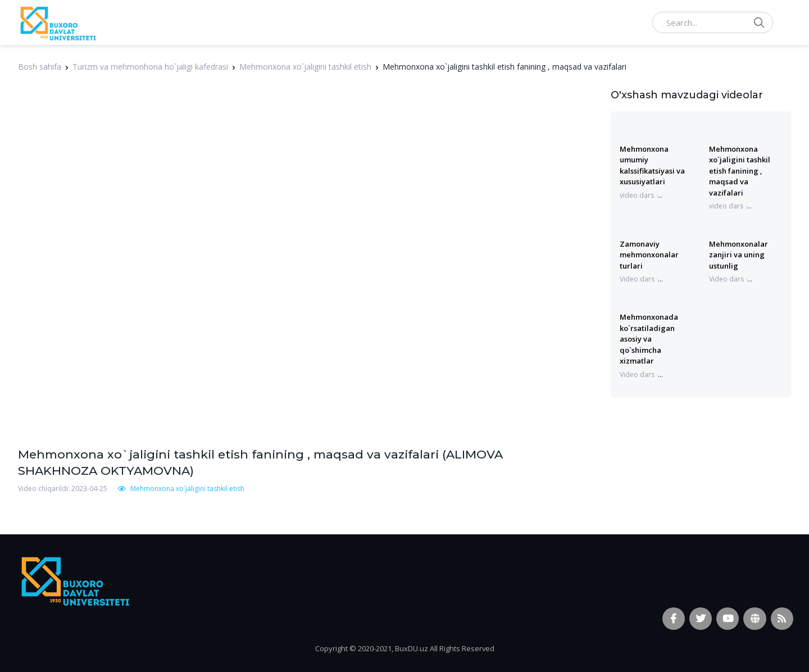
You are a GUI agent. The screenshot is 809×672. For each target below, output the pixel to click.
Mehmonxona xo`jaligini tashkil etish (305, 67)
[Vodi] (57, 22)
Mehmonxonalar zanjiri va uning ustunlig (738, 255)
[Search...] (713, 22)
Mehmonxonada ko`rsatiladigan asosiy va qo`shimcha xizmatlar (649, 339)
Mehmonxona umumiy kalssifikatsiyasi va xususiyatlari (652, 165)
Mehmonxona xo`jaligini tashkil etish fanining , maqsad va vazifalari (740, 171)
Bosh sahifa (40, 67)
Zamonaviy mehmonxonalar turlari (649, 255)
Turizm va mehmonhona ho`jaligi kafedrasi (150, 67)
